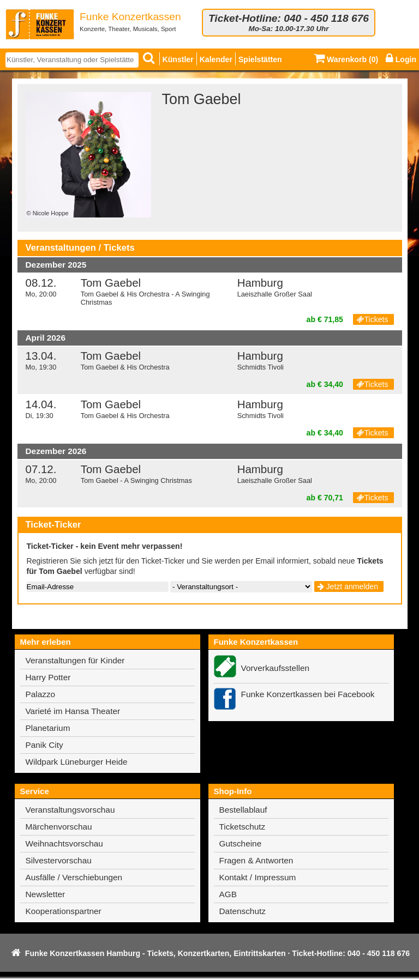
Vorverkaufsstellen (276, 668)
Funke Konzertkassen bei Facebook (308, 694)
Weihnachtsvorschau (64, 843)
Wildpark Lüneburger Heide (77, 762)
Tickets (372, 319)
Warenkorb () (346, 59)
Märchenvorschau (59, 827)
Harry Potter (48, 677)
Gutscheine (241, 843)
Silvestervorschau (59, 860)
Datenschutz (243, 911)
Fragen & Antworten (256, 860)
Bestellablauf (243, 810)
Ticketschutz (243, 827)
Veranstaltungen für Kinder (75, 660)
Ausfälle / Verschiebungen (74, 877)
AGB (228, 894)
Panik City (44, 745)
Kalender (216, 59)
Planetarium (48, 728)
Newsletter (46, 894)
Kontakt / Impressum (258, 877)
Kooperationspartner (64, 911)
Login (401, 59)
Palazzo (41, 694)
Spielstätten (260, 59)
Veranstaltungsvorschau (70, 810)
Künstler (178, 59)
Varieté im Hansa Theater (73, 711)
